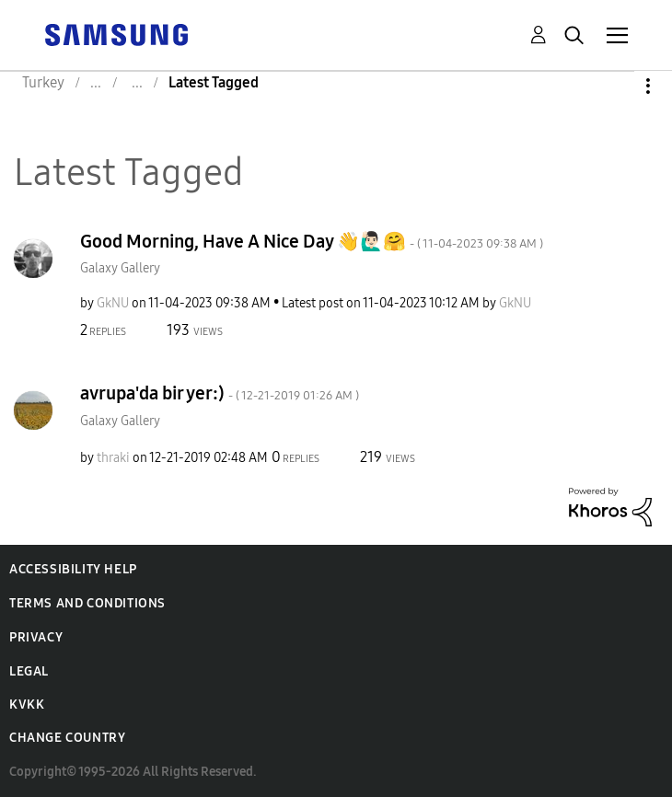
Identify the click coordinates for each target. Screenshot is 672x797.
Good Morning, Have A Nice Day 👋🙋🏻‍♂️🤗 (312, 241)
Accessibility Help (73, 569)
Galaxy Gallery (120, 268)
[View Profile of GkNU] (113, 303)
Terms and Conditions (87, 603)
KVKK (27, 705)
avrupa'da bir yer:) (220, 393)
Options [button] (617, 86)
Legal (29, 671)
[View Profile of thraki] (113, 458)
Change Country (67, 738)
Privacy (36, 637)
